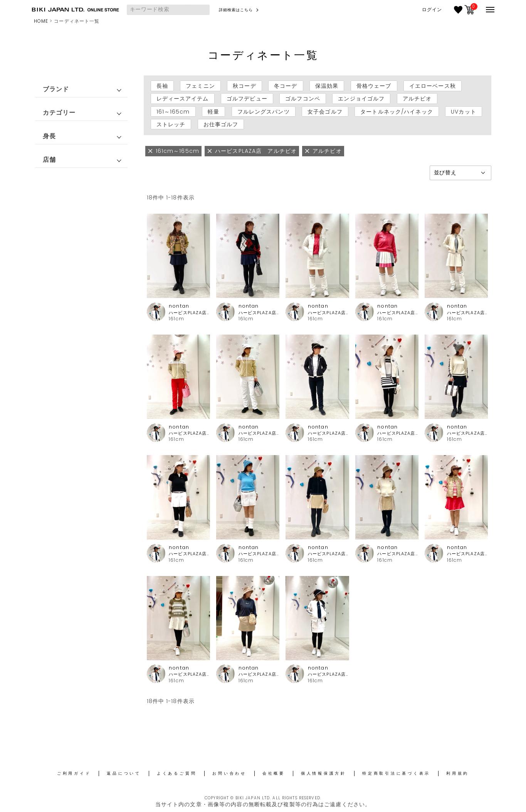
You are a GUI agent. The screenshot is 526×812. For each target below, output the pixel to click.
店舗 (49, 160)
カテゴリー (59, 113)
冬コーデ (286, 86)
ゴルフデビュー (247, 99)
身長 (49, 136)
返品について (124, 773)
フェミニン (200, 86)
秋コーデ (244, 86)
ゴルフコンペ (303, 99)
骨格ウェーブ (374, 86)
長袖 (162, 86)
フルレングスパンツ (264, 111)
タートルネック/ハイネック (397, 111)
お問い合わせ (229, 773)
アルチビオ (417, 99)
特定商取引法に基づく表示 (396, 773)
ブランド (56, 89)
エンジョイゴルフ (361, 99)
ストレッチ (171, 124)
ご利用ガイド (74, 773)
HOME (41, 21)
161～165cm (173, 111)
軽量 (213, 111)
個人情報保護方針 (324, 773)
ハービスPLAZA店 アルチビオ (189, 313)
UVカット (464, 111)
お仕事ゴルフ (221, 124)
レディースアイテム (183, 99)
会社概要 (274, 773)
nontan (179, 306)
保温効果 (327, 86)
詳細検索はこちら (236, 10)
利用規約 (458, 773)
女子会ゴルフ (325, 111)
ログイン (432, 10)
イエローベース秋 (433, 86)
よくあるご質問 (177, 773)
